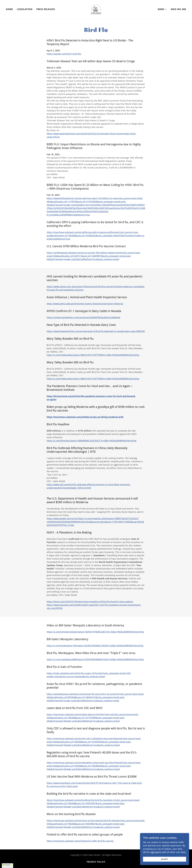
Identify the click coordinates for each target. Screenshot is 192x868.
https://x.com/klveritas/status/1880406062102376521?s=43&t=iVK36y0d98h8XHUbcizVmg (91, 441)
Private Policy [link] (96, 862)
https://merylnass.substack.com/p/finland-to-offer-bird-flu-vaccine (80, 841)
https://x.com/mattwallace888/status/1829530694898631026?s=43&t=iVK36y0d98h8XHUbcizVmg (95, 659)
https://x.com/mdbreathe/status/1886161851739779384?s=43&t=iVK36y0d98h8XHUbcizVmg (93, 355)
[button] (162, 9)
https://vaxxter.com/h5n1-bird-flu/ (64, 54)
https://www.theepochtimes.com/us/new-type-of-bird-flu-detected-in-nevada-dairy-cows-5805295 (96, 331)
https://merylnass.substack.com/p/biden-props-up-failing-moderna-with (85, 417)
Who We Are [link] (178, 9)
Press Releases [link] (46, 9)
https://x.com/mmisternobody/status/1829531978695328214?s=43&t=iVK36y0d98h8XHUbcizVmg (95, 632)
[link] (96, 9)
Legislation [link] (25, 9)
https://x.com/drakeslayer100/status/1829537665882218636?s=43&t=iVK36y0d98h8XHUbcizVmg (95, 646)
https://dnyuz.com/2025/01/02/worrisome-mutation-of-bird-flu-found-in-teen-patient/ (90, 602)
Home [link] (9, 9)
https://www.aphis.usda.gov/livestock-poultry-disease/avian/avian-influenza (85, 304)
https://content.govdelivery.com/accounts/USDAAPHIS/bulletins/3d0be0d (83, 317)
